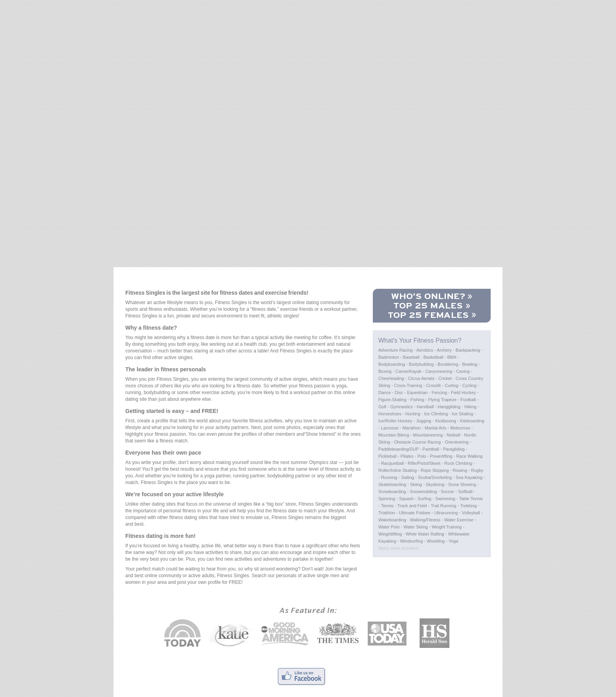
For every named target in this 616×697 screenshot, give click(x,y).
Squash (406, 499)
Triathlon (387, 513)
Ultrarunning (446, 513)
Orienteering (457, 442)
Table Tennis (471, 499)
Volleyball (471, 513)
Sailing (408, 477)
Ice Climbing (436, 414)
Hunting (413, 414)
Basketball (434, 357)
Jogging (424, 421)
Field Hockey (464, 393)
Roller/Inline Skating (398, 470)
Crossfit (434, 385)
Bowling (470, 364)
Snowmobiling (423, 492)
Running (389, 477)
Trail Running (443, 506)
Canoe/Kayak (409, 371)
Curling (452, 385)
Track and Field (412, 506)
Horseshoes (390, 414)
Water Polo (389, 527)
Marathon (412, 428)
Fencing (439, 393)
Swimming (445, 499)
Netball (453, 435)
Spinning (387, 499)
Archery (444, 350)
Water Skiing (416, 527)
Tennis (387, 506)
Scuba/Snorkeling (435, 477)
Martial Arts (435, 428)
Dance (385, 393)
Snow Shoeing (462, 484)
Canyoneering (439, 371)
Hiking (470, 407)
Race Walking (469, 456)
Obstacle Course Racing (417, 442)
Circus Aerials (421, 378)
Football (468, 400)
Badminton (389, 357)
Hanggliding (449, 407)
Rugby (477, 470)
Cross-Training (408, 385)
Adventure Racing (395, 350)
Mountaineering (428, 435)
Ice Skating (462, 414)
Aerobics (425, 350)
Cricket (445, 378)
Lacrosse (390, 428)
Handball (425, 407)
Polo (422, 456)
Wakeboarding (392, 520)
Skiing (416, 484)
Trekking (468, 506)
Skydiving (435, 484)
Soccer (447, 492)
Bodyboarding (392, 364)
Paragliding (454, 449)
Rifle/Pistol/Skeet (424, 463)
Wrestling (436, 541)
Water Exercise (459, 520)
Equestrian (417, 393)
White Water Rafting (425, 534)
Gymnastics (401, 407)
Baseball (411, 357)
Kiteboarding (472, 421)
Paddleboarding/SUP (399, 449)
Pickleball (387, 456)
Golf (382, 407)
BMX (452, 357)
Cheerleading (391, 378)
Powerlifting (441, 456)
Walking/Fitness (425, 520)
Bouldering (448, 364)
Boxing (385, 371)
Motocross (460, 428)
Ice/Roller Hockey (395, 421)
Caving (463, 371)
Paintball (431, 449)
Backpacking (468, 350)
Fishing (417, 400)
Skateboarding (392, 484)
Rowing (460, 470)
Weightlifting (390, 534)
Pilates (407, 456)
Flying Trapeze (442, 400)
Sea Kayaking (469, 477)
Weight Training (447, 527)
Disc (399, 393)
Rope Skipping (435, 470)
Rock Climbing (458, 463)
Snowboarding (392, 492)
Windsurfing (411, 541)
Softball (465, 492)
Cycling (469, 385)
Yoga (454, 541)
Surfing (424, 499)
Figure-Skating (392, 400)
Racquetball (392, 463)
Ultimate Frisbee (414, 513)
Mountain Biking (394, 435)
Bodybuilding (421, 364)
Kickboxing (446, 421)
